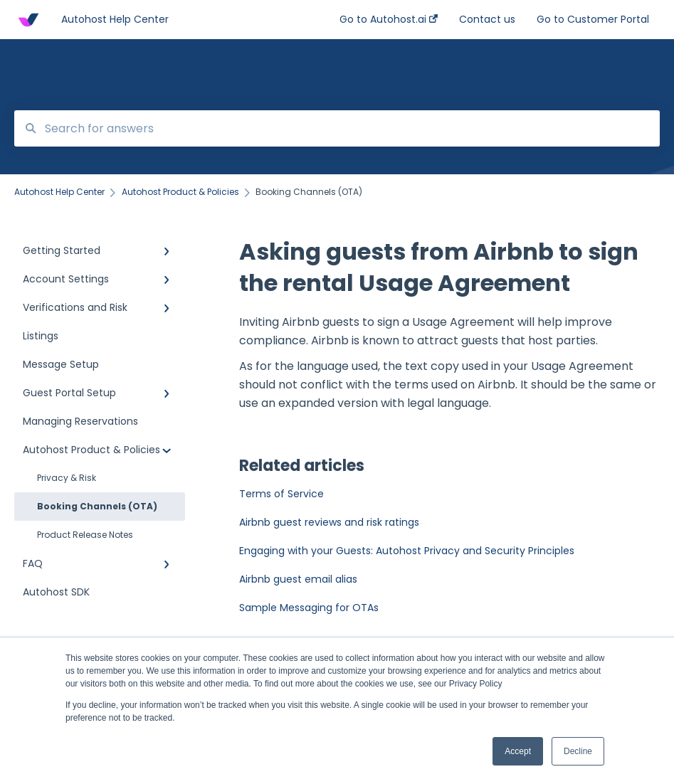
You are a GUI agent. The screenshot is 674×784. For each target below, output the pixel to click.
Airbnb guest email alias (298, 579)
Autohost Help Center (115, 19)
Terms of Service (281, 494)
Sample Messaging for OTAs (309, 608)
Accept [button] (518, 751)
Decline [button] (578, 751)
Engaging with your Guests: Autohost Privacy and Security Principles (407, 551)
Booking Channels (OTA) (97, 506)
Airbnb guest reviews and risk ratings (329, 522)
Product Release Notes (85, 535)
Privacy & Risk (67, 478)
